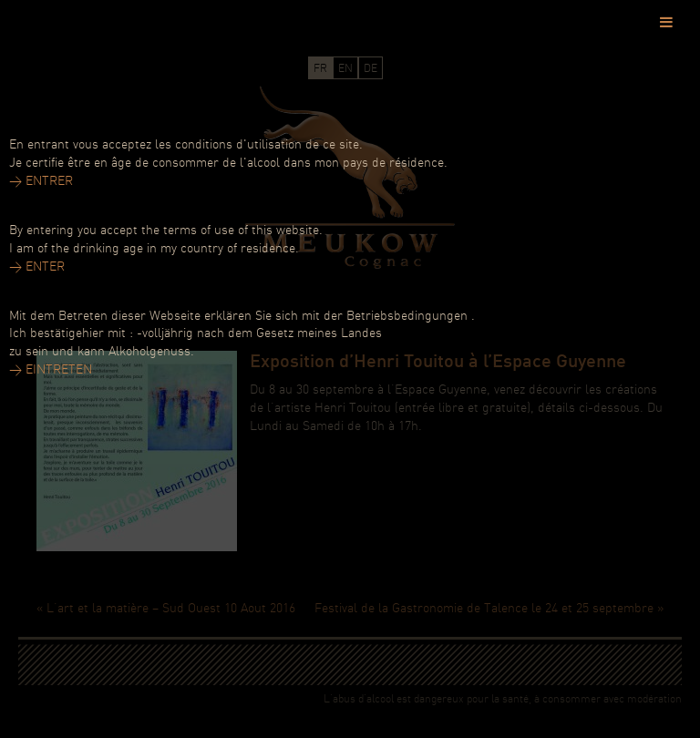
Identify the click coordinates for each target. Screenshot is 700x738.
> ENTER (37, 267)
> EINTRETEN (51, 370)
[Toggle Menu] (666, 22)
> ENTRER (41, 182)
